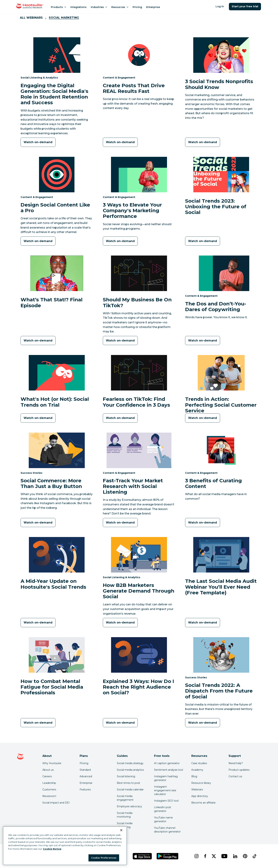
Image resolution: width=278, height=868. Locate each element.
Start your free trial (245, 6)
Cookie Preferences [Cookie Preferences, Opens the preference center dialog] (104, 858)
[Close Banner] (121, 830)
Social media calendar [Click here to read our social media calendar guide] (130, 790)
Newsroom (49, 796)
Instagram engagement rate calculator (165, 790)
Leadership (49, 783)
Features (85, 790)
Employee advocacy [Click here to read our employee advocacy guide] (129, 806)
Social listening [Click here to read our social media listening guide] (126, 776)
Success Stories (31, 473)
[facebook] (205, 856)
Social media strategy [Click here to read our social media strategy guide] (130, 763)
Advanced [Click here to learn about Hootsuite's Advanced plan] (86, 776)
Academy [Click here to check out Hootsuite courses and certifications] (197, 770)
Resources (120, 7)
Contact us (235, 776)
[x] (214, 856)
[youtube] (224, 856)
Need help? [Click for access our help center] (236, 763)
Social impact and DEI (56, 803)
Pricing (137, 7)
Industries (99, 7)
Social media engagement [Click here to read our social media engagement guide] (125, 798)
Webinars (197, 790)
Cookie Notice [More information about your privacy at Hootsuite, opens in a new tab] (52, 849)
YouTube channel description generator (167, 830)
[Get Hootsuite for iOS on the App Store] (142, 856)
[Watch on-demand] (38, 142)
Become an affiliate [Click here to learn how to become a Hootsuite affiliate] (203, 803)
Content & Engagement (119, 77)
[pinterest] (245, 856)
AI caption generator (167, 763)
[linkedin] (235, 856)
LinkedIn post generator (163, 809)
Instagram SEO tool (166, 801)
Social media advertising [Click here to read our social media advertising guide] (125, 825)
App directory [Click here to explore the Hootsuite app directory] (200, 796)
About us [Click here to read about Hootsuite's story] (48, 770)
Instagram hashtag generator (166, 778)
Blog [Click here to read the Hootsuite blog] (194, 776)
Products (59, 7)
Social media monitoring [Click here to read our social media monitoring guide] (125, 815)
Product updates (239, 770)
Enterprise (153, 7)
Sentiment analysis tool (169, 770)
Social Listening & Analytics (39, 77)
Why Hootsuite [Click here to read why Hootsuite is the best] (52, 763)
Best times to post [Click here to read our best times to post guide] (128, 783)
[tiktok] (254, 856)
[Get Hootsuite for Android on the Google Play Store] (168, 856)
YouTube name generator (163, 819)
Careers (47, 776)
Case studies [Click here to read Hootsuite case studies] (199, 763)
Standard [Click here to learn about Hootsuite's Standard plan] (85, 770)
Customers (49, 790)
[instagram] (196, 856)
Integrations (78, 7)
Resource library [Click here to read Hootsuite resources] (201, 783)
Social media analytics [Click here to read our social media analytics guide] (130, 770)
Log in (220, 6)
